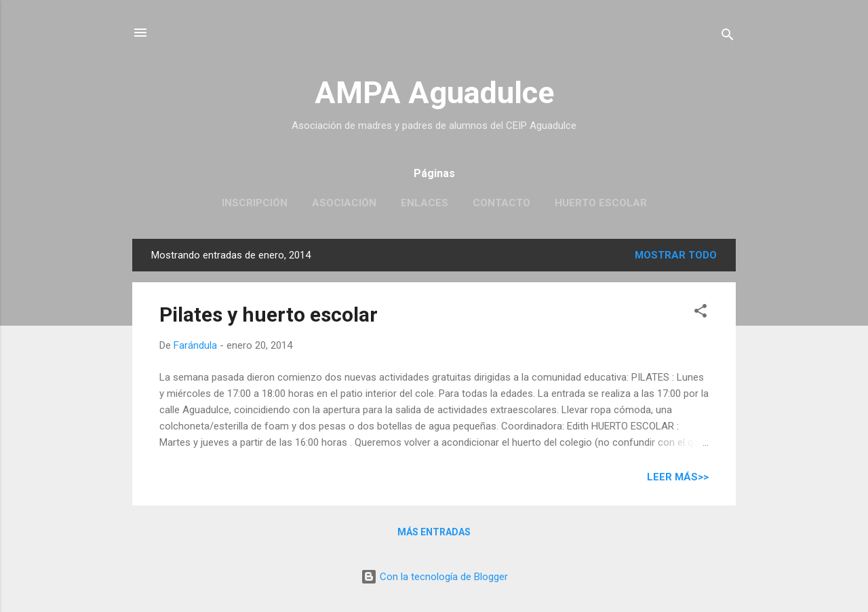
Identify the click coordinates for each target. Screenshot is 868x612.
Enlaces (425, 203)
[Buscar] (728, 37)
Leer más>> (678, 477)
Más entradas (434, 532)
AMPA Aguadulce (434, 93)
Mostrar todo (676, 255)
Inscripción (255, 203)
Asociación (344, 203)
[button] (701, 313)
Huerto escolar (601, 203)
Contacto (501, 203)
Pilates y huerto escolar (269, 314)
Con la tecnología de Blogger (434, 577)
